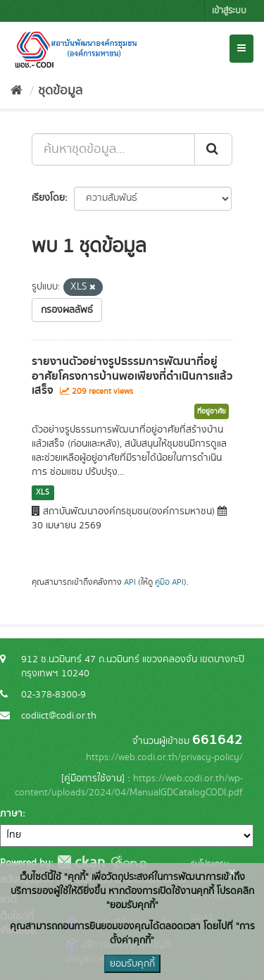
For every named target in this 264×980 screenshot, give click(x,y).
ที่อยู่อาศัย (212, 411)
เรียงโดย (48, 198)
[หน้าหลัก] (17, 91)
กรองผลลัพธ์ (67, 310)
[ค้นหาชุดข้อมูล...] (113, 149)
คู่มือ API (169, 582)
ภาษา (11, 814)
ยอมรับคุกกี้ (132, 964)
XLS (43, 492)
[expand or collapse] (241, 49)
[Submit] (213, 149)
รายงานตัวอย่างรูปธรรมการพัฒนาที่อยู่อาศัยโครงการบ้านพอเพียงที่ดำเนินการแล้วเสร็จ (132, 376)
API (130, 582)
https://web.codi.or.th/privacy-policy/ (164, 757)
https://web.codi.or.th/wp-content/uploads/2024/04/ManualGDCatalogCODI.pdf (129, 786)
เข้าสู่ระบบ (229, 11)
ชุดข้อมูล (60, 91)
